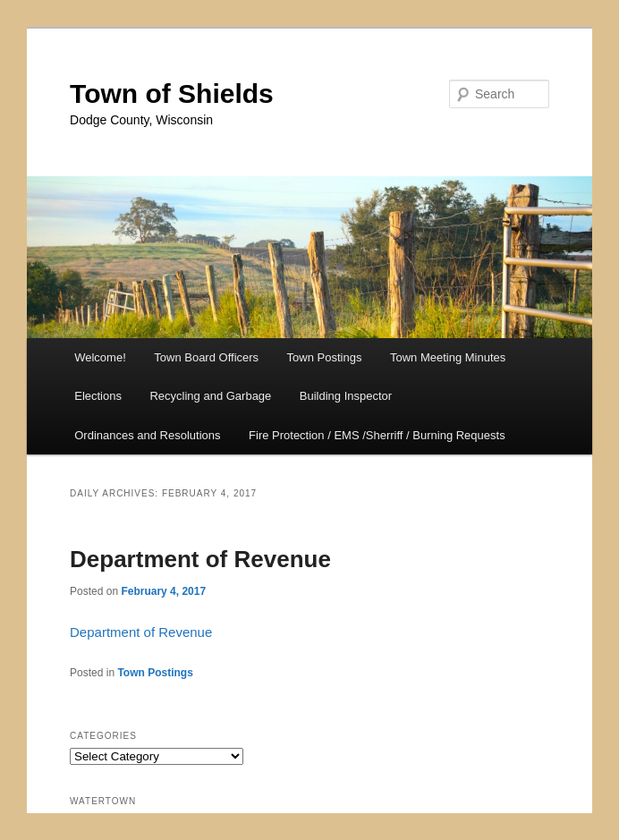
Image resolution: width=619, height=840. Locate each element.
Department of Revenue (200, 559)
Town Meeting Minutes (448, 357)
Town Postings (325, 357)
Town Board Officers (206, 357)
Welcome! (100, 357)
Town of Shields (172, 93)
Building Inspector (346, 396)
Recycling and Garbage (210, 396)
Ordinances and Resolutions (147, 435)
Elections (98, 396)
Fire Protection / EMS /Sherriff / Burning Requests (377, 435)
